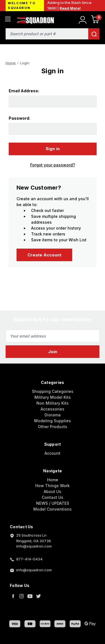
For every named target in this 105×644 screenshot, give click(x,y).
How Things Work (53, 486)
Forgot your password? (53, 165)
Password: (19, 118)
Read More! (70, 8)
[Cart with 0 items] (95, 20)
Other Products (53, 427)
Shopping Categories (53, 391)
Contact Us (53, 497)
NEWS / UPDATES (53, 503)
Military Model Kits (53, 397)
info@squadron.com (34, 570)
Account (53, 453)
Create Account (44, 255)
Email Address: (24, 91)
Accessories (53, 409)
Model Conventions (53, 509)
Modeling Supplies (53, 421)
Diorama (53, 415)
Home (53, 480)
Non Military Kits (53, 403)
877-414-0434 (29, 559)
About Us (53, 491)
